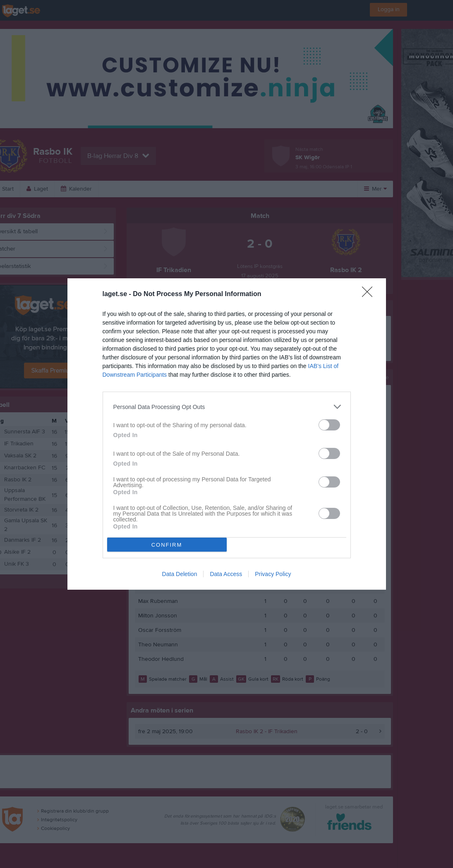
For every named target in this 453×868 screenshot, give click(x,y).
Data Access (226, 574)
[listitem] (227, 407)
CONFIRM (167, 545)
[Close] (370, 294)
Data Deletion (180, 574)
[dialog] (227, 434)
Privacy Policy (273, 574)
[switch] (329, 425)
